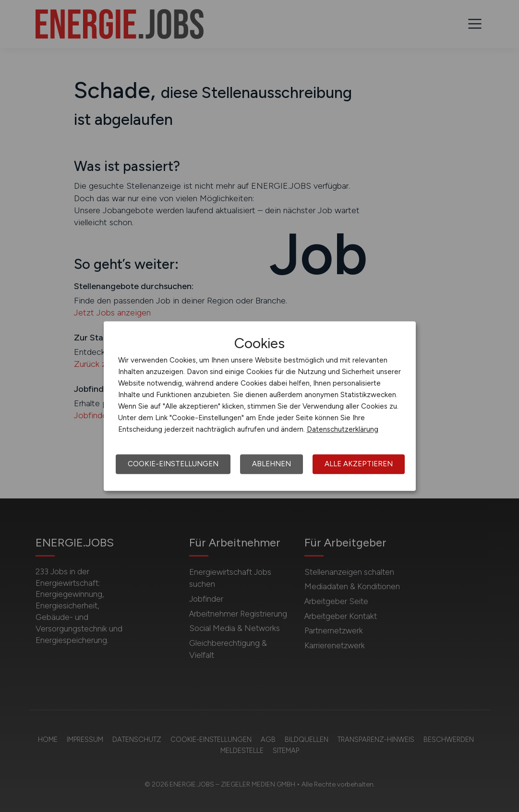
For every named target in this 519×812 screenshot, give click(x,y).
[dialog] (260, 406)
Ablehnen (272, 464)
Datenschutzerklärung (343, 429)
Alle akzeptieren (359, 464)
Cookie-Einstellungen (173, 464)
